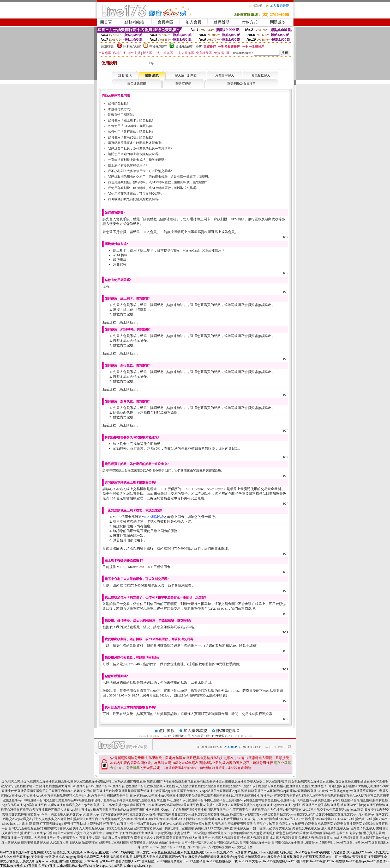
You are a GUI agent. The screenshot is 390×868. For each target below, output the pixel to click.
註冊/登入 (125, 75)
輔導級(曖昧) (158, 46)
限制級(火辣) (132, 46)
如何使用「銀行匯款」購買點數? (131, 132)
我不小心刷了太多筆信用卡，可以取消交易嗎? (140, 171)
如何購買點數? (118, 103)
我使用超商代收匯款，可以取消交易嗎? (135, 194)
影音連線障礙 (137, 84)
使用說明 (222, 22)
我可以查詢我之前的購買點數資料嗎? (134, 199)
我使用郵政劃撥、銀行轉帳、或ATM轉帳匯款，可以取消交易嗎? (153, 188)
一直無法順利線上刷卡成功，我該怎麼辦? (137, 160)
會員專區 (165, 22)
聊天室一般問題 (186, 75)
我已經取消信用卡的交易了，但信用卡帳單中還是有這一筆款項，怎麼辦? (159, 177)
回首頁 (106, 22)
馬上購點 (126, 322)
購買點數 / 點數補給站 (160, 219)
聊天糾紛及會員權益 (242, 84)
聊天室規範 (183, 84)
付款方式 (250, 22)
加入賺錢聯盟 (195, 731)
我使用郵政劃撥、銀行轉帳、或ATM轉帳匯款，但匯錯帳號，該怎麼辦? (157, 182)
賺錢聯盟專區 (228, 731)
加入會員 (194, 22)
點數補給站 (134, 22)
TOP (285, 237)
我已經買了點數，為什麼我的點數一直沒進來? (140, 149)
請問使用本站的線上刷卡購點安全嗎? (134, 154)
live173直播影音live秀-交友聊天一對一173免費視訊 (196, 736)
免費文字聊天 (225, 75)
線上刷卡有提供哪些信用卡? (127, 166)
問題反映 (278, 22)
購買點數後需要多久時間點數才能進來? (135, 143)
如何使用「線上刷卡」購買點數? (131, 120)
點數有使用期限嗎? (121, 115)
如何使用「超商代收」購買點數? (131, 137)
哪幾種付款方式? (120, 109)
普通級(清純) (184, 46)
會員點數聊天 (261, 75)
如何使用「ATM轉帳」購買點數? (131, 126)
